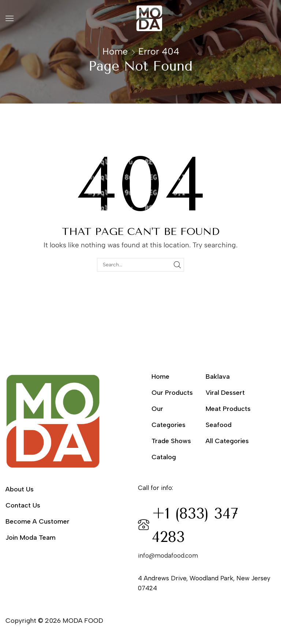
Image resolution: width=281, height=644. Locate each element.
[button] (10, 18)
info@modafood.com (168, 555)
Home (115, 51)
